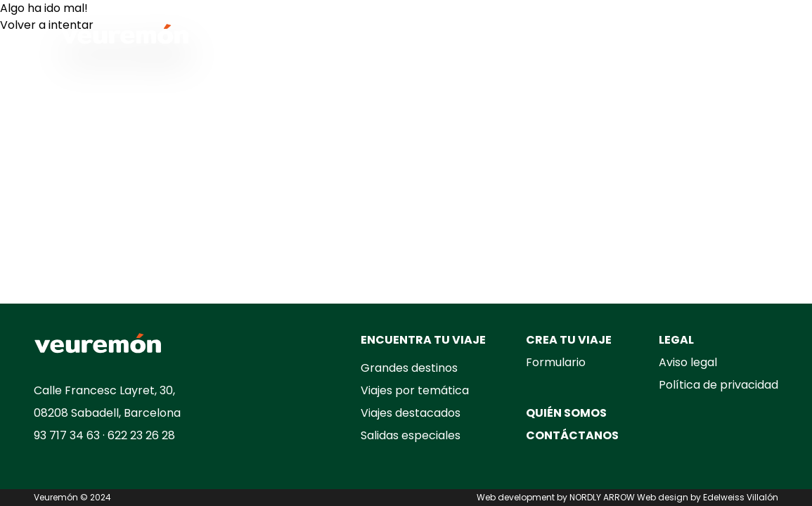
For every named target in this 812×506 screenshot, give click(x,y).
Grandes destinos (409, 368)
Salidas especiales (411, 435)
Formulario (556, 362)
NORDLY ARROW (602, 497)
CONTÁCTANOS (572, 435)
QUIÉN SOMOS (566, 413)
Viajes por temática (415, 390)
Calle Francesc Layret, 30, (104, 390)
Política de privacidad (718, 385)
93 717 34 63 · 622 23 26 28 (104, 435)
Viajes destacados (411, 413)
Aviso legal (688, 362)
